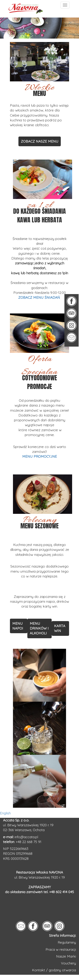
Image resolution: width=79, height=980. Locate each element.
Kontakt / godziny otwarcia (54, 970)
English (5, 813)
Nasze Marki (66, 956)
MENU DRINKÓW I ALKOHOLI (39, 628)
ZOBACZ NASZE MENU (40, 141)
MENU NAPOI (18, 626)
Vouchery (68, 963)
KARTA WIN (60, 628)
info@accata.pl (26, 837)
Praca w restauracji (61, 949)
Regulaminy (67, 942)
